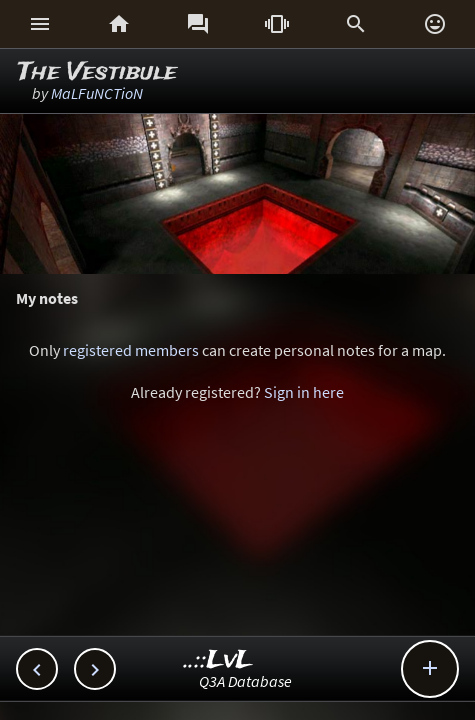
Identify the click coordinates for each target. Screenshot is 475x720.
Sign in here (304, 392)
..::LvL (218, 660)
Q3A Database (245, 681)
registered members (131, 350)
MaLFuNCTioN (97, 93)
